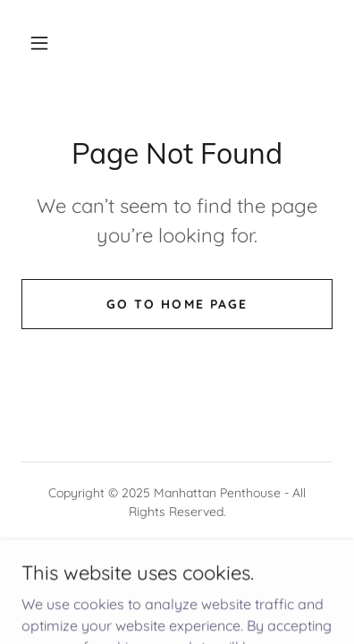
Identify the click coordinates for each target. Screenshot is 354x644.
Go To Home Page (177, 304)
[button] (39, 43)
